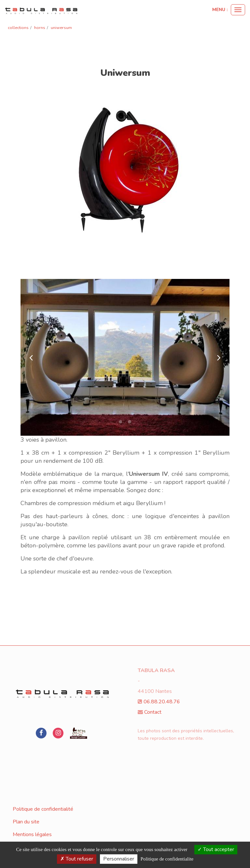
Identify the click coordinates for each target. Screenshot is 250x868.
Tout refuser (77, 859)
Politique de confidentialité (43, 809)
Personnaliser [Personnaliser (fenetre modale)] (119, 859)
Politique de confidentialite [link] (167, 859)
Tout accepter (216, 849)
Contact (153, 712)
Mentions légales (32, 834)
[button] (31, 357)
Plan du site (26, 822)
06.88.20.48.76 (162, 702)
